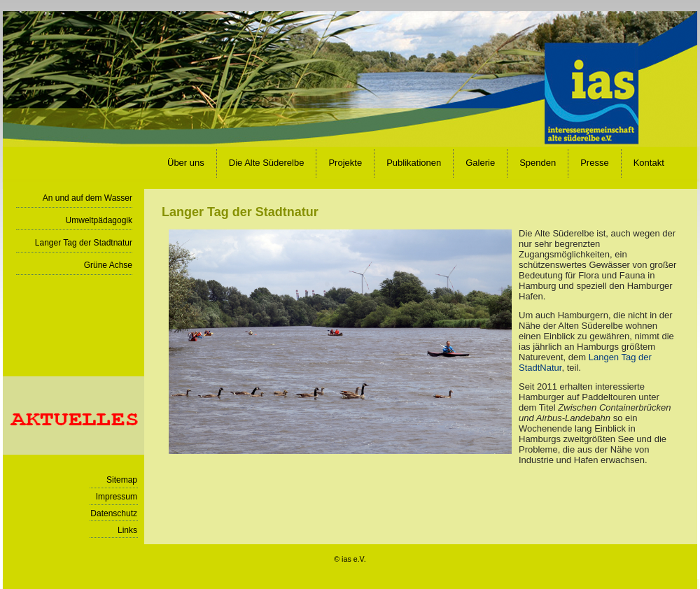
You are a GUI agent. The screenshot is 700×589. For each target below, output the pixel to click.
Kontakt (649, 163)
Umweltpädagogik (99, 220)
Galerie (480, 163)
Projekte (345, 163)
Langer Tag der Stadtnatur (84, 243)
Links (127, 530)
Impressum (117, 497)
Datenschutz (114, 513)
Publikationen (414, 163)
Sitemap (122, 480)
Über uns (186, 163)
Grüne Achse (108, 265)
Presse (594, 163)
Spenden (538, 163)
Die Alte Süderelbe (267, 163)
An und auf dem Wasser (87, 198)
